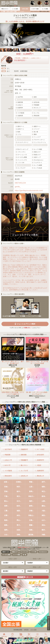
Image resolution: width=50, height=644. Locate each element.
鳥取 (43, 515)
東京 (18, 496)
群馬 (31, 491)
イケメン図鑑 (40, 6)
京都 (31, 511)
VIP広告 (26, 630)
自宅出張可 (40, 455)
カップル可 (24, 471)
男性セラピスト (5, 9)
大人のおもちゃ (43, 552)
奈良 (18, 515)
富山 (6, 501)
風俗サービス (6, 552)
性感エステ (15, 552)
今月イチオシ (47, 6)
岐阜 (18, 506)
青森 (31, 482)
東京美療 (37, 365)
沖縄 (43, 535)
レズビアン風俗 (35, 9)
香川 (18, 525)
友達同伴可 (40, 460)
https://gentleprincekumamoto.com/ (29, 191)
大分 (6, 535)
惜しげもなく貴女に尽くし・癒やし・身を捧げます (13, 362)
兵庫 (6, 515)
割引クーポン (33, 6)
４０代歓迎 (8, 471)
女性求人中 (24, 476)
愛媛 (31, 525)
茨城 (6, 491)
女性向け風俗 (25, 9)
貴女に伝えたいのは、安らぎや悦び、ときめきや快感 (37, 362)
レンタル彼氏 (15, 9)
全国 (5, 482)
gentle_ (18, 187)
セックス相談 (17, 555)
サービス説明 (10, 137)
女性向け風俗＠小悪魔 (11, 11)
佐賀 (18, 530)
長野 (6, 506)
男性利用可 (8, 476)
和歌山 (31, 515)
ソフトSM (34, 552)
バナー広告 (33, 630)
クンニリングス (24, 552)
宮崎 (18, 535)
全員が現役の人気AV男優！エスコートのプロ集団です (13, 393)
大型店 (39, 465)
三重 (6, 511)
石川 (18, 501)
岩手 (43, 482)
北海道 (18, 482)
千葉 (6, 496)
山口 (43, 520)
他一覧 (24, 555)
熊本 (43, 530)
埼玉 (43, 491)
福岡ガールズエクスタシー (37, 396)
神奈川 (31, 496)
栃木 (18, 491)
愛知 (43, 506)
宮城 (6, 487)
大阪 (43, 511)
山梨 (43, 501)
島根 (6, 520)
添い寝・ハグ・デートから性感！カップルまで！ (37, 393)
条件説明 (11, 109)
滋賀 (18, 511)
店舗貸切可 (24, 449)
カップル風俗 (45, 9)
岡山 (18, 520)
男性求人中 (40, 476)
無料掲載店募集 (18, 630)
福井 (31, 501)
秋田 (18, 487)
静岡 (31, 506)
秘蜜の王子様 (13, 365)
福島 (43, 487)
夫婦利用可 (40, 471)
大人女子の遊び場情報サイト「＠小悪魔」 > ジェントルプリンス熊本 (22, 316)
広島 (31, 520)
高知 (43, 525)
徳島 (6, 525)
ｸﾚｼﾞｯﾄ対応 (41, 449)
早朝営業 (7, 455)
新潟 (43, 496)
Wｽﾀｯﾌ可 (7, 465)
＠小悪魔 (3, 11)
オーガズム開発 (6, 555)
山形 (31, 487)
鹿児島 (31, 535)
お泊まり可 (8, 460)
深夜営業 (24, 455)
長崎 (31, 530)
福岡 (6, 530)
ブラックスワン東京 (13, 396)
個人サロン (24, 465)
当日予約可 (8, 449)
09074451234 (20, 183)
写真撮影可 (24, 460)
